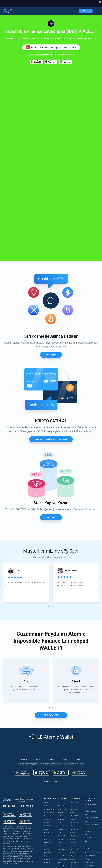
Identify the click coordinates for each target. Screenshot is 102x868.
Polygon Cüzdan (63, 726)
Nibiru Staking (62, 851)
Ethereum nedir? (90, 736)
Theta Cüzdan (62, 703)
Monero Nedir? (90, 733)
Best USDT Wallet (90, 746)
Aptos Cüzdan (62, 770)
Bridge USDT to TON (76, 808)
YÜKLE (86, 11)
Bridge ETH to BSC (75, 774)
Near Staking (62, 817)
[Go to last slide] (4, 451)
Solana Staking (62, 848)
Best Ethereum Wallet (92, 743)
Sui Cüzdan (61, 786)
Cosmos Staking (63, 821)
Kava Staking (62, 811)
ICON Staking (62, 844)
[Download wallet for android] (37, 62)
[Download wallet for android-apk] (60, 640)
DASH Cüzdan (62, 779)
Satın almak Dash (50, 823)
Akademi (47, 709)
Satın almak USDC (50, 793)
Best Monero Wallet (91, 749)
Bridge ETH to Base (76, 771)
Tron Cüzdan (62, 746)
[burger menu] (98, 11)
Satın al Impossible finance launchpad (51, 306)
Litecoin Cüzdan (63, 723)
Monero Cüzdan (62, 673)
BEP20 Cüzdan (62, 766)
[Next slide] (98, 451)
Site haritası (48, 726)
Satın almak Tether (50, 756)
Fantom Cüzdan (62, 720)
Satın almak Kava (50, 813)
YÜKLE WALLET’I (51, 582)
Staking (60, 801)
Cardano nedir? (90, 739)
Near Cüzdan (62, 713)
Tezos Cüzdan (62, 729)
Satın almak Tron (49, 803)
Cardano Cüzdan (63, 693)
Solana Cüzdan (62, 676)
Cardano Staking (63, 841)
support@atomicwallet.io (24, 666)
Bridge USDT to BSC (76, 798)
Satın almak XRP (49, 766)
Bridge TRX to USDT (76, 814)
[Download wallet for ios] (51, 62)
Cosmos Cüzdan (63, 783)
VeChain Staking (63, 834)
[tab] (49, 474)
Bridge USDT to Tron (76, 811)
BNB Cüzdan (61, 743)
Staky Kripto (51, 384)
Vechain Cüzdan (63, 773)
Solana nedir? (89, 729)
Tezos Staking (62, 824)
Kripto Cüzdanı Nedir (91, 719)
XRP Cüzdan (61, 716)
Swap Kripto (51, 222)
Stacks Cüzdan (62, 789)
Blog (46, 706)
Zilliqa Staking (62, 838)
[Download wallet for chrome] (65, 62)
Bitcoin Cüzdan (62, 669)
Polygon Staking (63, 814)
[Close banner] (100, 2)
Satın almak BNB (49, 776)
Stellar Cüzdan (62, 760)
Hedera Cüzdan (62, 749)
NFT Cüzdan (61, 733)
